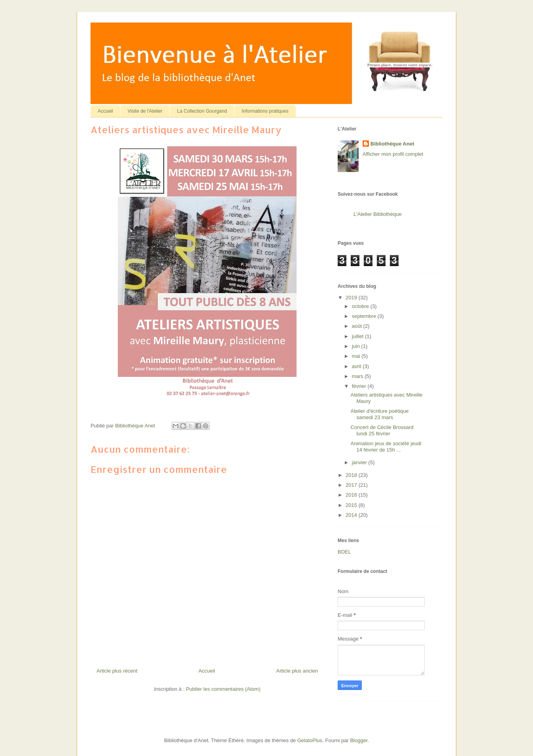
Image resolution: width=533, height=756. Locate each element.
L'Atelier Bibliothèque (378, 214)
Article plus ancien (297, 671)
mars (358, 376)
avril (357, 366)
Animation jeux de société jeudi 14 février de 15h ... (386, 447)
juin (357, 346)
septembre (365, 316)
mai (357, 356)
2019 (352, 298)
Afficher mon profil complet (393, 154)
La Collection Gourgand (202, 111)
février (360, 386)
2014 (352, 515)
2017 (352, 485)
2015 (352, 505)
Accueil (105, 111)
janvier (360, 462)
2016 (352, 495)
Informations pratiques (265, 111)
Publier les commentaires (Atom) (223, 689)
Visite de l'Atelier (145, 111)
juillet (358, 336)
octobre (361, 306)
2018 (352, 475)
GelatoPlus (310, 740)
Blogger (359, 740)
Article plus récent (117, 671)
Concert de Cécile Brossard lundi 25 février (382, 430)
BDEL (344, 552)
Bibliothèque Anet (392, 144)
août (358, 326)
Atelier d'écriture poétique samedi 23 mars (379, 414)
